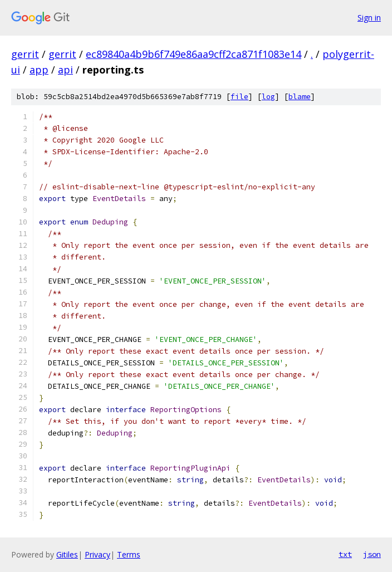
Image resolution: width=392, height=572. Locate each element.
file (239, 97)
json (372, 554)
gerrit (25, 54)
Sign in (369, 18)
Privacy (97, 554)
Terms (129, 554)
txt (345, 554)
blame (300, 97)
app (39, 70)
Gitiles (67, 554)
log (268, 97)
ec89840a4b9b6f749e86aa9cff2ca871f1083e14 (193, 54)
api (65, 70)
